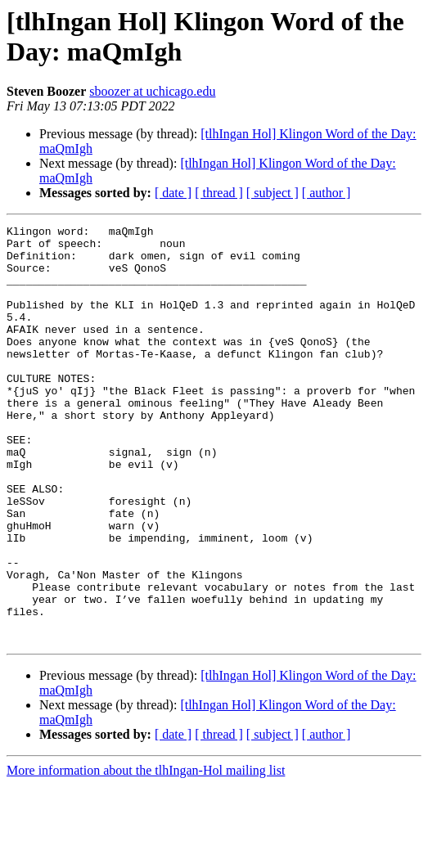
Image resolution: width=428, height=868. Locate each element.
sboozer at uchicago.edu (152, 91)
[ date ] (173, 193)
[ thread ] (219, 193)
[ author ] (327, 193)
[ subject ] (273, 193)
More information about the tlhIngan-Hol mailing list (146, 854)
